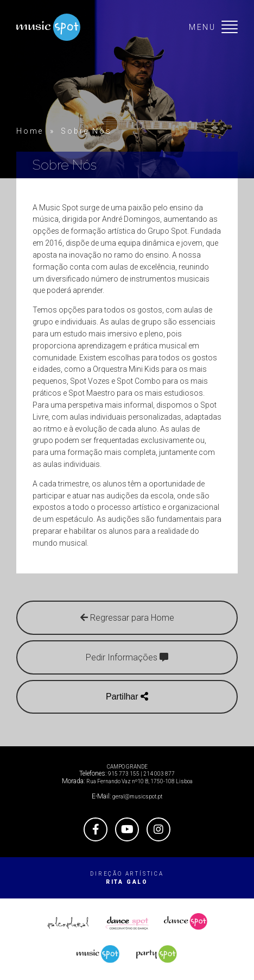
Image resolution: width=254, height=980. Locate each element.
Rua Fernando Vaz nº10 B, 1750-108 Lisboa (139, 781)
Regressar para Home (127, 618)
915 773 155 (124, 774)
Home (30, 131)
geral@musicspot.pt (137, 797)
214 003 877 (159, 774)
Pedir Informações (127, 657)
